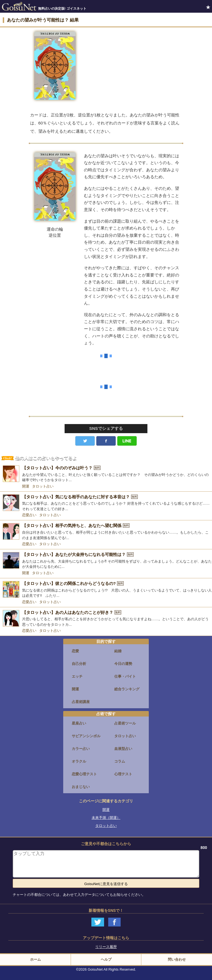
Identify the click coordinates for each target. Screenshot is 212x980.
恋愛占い (29, 515)
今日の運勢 (123, 664)
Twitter (85, 441)
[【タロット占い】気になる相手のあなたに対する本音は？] (106, 503)
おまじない (81, 787)
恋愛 (75, 651)
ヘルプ (106, 959)
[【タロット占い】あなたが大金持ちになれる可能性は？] (106, 561)
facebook (106, 441)
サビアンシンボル (86, 736)
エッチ (77, 676)
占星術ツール (125, 723)
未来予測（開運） (106, 818)
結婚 (118, 651)
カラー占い (81, 749)
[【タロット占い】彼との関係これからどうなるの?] (106, 590)
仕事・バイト (125, 676)
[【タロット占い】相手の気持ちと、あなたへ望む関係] (106, 532)
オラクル (79, 761)
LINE (127, 441)
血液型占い (123, 749)
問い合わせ (177, 959)
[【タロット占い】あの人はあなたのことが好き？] (106, 619)
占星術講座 (81, 702)
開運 (26, 486)
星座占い (79, 723)
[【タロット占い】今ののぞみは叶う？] (106, 474)
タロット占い (43, 486)
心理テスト (123, 774)
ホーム (35, 959)
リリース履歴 (106, 947)
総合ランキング (127, 689)
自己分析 (79, 664)
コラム (120, 761)
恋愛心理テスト (84, 774)
